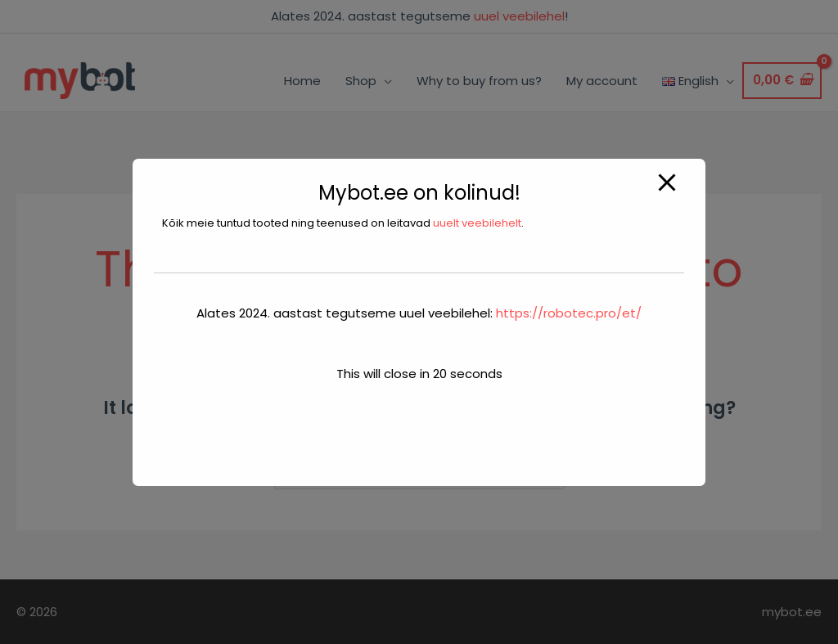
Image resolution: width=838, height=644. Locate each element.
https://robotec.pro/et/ (569, 313)
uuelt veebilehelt (477, 223)
